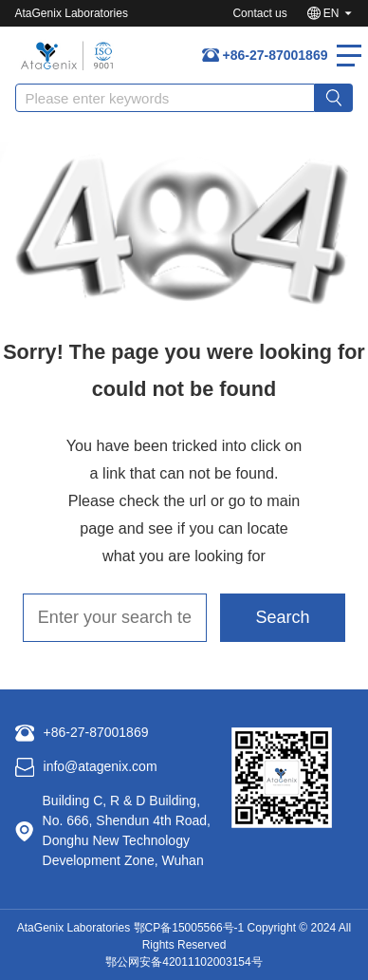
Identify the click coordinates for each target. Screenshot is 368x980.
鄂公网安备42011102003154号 (184, 962)
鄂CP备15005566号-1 (189, 928)
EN (331, 13)
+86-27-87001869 (276, 55)
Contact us (259, 13)
